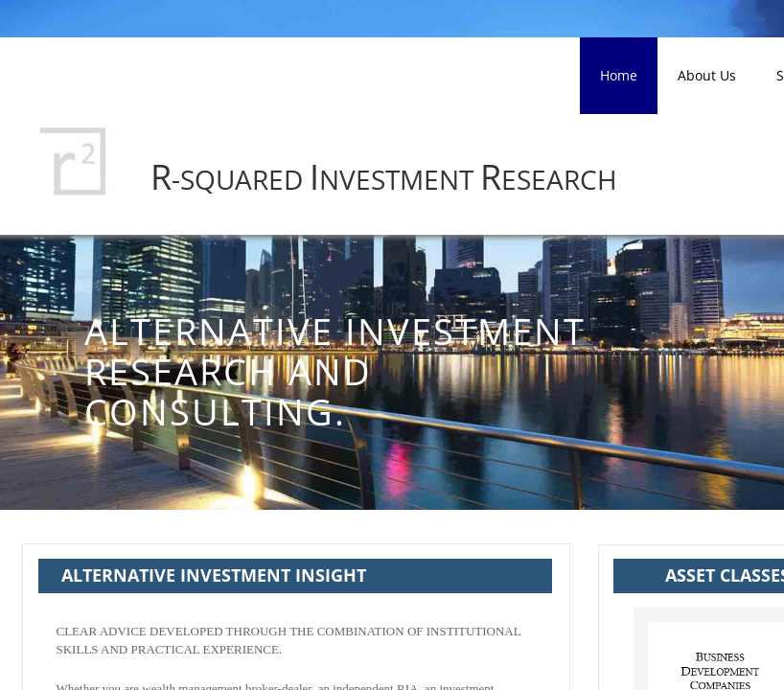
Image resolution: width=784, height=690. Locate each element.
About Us (707, 75)
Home (619, 75)
